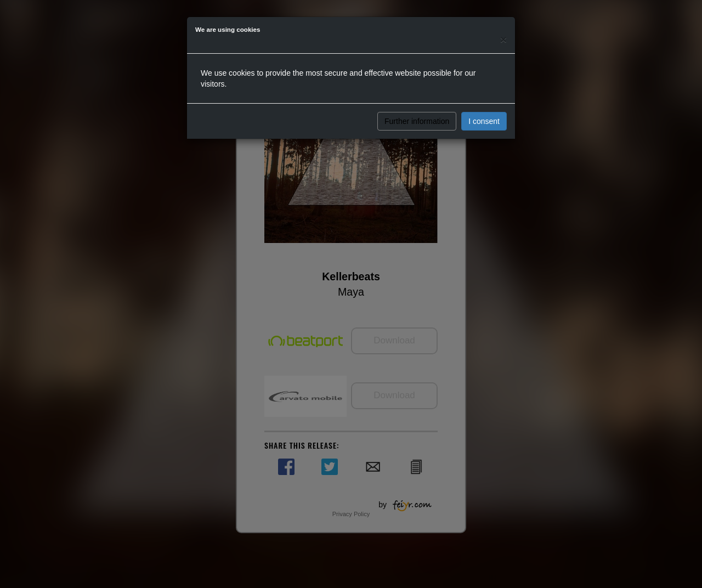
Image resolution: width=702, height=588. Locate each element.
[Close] (503, 39)
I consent (484, 121)
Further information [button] (417, 121)
